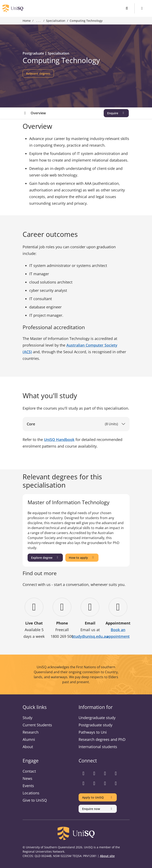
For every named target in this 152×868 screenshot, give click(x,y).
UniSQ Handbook (59, 439)
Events (28, 786)
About (28, 747)
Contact (29, 771)
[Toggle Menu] (142, 8)
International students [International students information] (98, 747)
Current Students (37, 725)
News (27, 778)
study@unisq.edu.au (90, 636)
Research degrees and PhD (102, 739)
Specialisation (56, 21)
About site (107, 856)
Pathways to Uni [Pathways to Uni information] (93, 732)
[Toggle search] (127, 8)
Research (31, 732)
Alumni (29, 739)
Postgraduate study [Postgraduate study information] (95, 725)
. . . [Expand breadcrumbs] (38, 21)
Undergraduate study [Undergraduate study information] (97, 718)
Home (27, 21)
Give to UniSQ (35, 800)
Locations (31, 793)
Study (27, 718)
